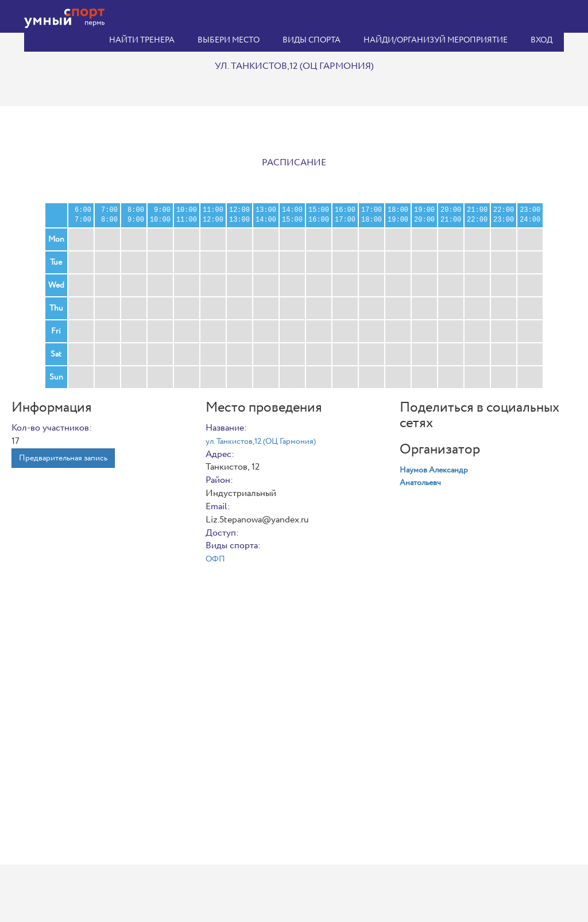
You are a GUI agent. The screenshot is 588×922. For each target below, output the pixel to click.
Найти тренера (142, 40)
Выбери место (229, 40)
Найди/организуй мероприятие (436, 40)
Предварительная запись (63, 458)
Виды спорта (312, 40)
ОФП (215, 559)
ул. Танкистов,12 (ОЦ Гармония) (261, 441)
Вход (541, 40)
